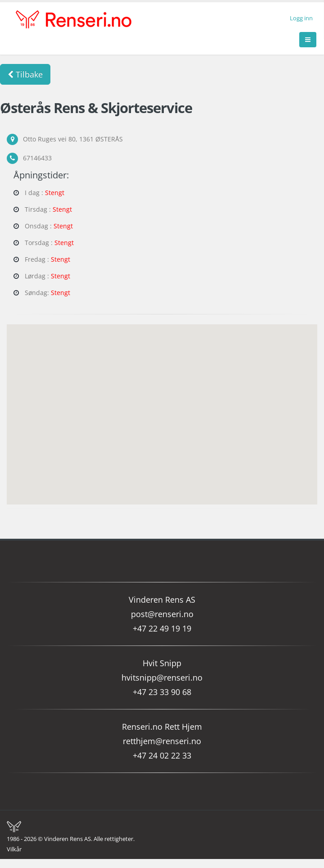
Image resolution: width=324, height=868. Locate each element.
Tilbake (25, 74)
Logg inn (301, 18)
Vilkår (14, 849)
